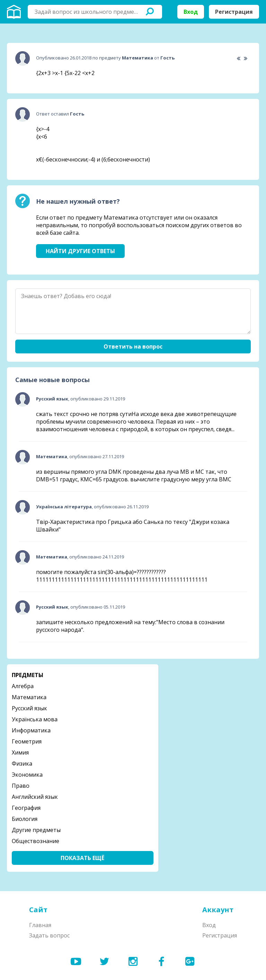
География (26, 808)
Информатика (31, 730)
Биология (25, 819)
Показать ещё (82, 858)
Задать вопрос (49, 935)
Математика (29, 697)
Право (21, 786)
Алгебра (23, 686)
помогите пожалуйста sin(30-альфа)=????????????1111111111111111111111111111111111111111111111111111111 (122, 576)
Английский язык (35, 797)
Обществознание (36, 841)
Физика (22, 764)
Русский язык (29, 708)
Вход (191, 12)
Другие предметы (36, 830)
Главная (40, 925)
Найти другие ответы (80, 251)
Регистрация (234, 12)
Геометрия (27, 741)
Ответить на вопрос (133, 346)
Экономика (27, 775)
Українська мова (35, 719)
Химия (20, 752)
